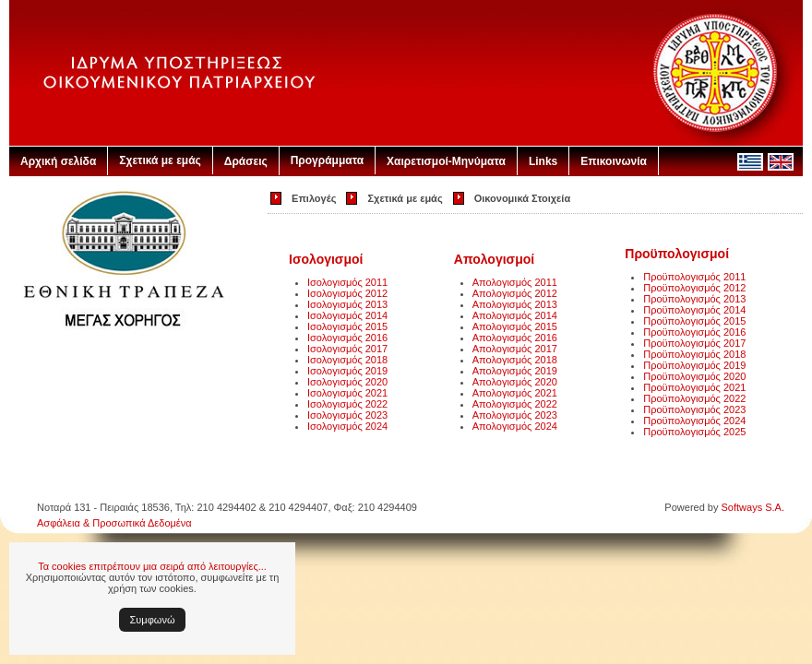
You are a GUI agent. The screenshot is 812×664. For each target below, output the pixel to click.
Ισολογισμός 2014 (347, 315)
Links (543, 161)
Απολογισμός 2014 (515, 315)
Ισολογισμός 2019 (347, 371)
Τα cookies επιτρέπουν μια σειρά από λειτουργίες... (152, 566)
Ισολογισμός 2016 (347, 338)
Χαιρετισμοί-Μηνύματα (446, 161)
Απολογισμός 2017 (515, 349)
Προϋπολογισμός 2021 (694, 387)
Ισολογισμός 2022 (347, 404)
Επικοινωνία (614, 161)
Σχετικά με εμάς (160, 160)
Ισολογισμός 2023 (347, 415)
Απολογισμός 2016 (515, 338)
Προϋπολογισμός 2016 (694, 332)
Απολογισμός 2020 (515, 382)
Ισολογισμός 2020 (347, 382)
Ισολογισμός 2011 (347, 282)
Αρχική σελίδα (58, 161)
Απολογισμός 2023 (515, 415)
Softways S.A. (753, 507)
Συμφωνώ (153, 620)
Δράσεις (246, 161)
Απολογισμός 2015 (515, 326)
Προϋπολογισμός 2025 (694, 432)
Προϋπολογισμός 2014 (694, 310)
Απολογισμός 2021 (515, 393)
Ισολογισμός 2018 (347, 360)
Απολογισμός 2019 (515, 371)
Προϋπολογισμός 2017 (694, 343)
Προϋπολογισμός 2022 (694, 398)
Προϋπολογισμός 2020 (694, 376)
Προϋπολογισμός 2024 (694, 421)
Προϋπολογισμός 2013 (694, 299)
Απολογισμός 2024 (515, 426)
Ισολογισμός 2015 (347, 326)
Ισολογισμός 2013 (347, 304)
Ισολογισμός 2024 (347, 426)
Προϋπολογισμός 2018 (694, 354)
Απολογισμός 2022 (515, 404)
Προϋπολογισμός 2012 (694, 288)
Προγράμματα (327, 160)
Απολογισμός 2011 (515, 282)
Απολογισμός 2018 (515, 360)
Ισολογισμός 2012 (347, 293)
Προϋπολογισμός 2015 (694, 321)
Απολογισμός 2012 (515, 293)
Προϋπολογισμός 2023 (694, 409)
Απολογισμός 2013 (515, 304)
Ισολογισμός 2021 (347, 393)
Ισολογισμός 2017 (347, 349)
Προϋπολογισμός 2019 (694, 365)
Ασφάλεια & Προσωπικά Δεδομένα (114, 523)
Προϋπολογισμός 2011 (694, 277)
